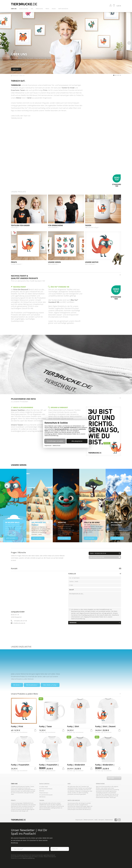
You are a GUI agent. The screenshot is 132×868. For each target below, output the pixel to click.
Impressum (48, 446)
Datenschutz (56, 446)
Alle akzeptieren (77, 441)
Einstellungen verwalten (55, 441)
